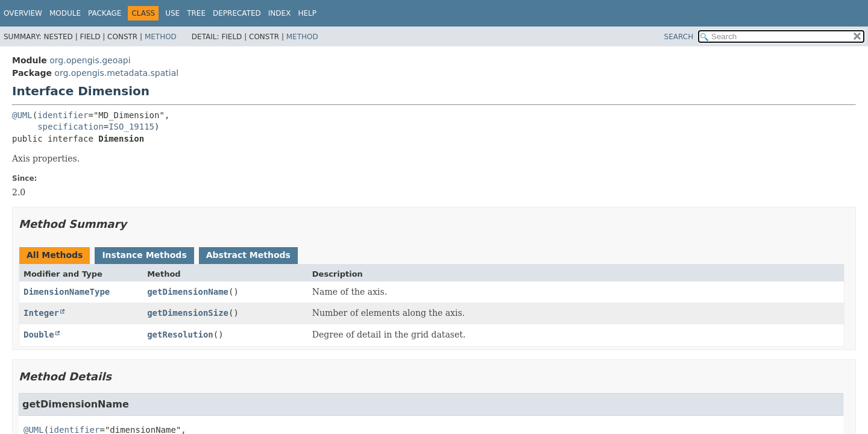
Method (161, 37)
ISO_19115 (131, 127)
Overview (23, 13)
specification (71, 127)
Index (280, 13)
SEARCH (679, 37)
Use (172, 13)
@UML (22, 115)
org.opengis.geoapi (90, 60)
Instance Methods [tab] (144, 255)
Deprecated (237, 13)
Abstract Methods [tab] (248, 255)
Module (65, 13)
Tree (196, 13)
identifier (63, 115)
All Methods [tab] (55, 255)
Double (39, 335)
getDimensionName (188, 292)
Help (307, 13)
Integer (41, 313)
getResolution (180, 335)
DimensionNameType (67, 292)
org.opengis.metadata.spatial (116, 73)
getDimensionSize (188, 313)
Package (105, 13)
